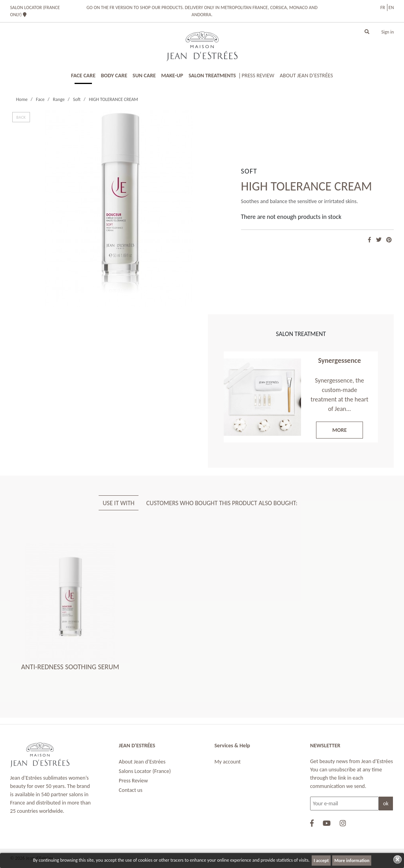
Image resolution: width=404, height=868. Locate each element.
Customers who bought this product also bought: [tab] (222, 503)
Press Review (133, 781)
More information (352, 861)
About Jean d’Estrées (142, 762)
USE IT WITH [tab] (119, 503)
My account (228, 762)
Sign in (387, 32)
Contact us (131, 790)
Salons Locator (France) (145, 771)
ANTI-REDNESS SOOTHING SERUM (70, 667)
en (391, 7)
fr (383, 7)
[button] (367, 32)
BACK (21, 117)
